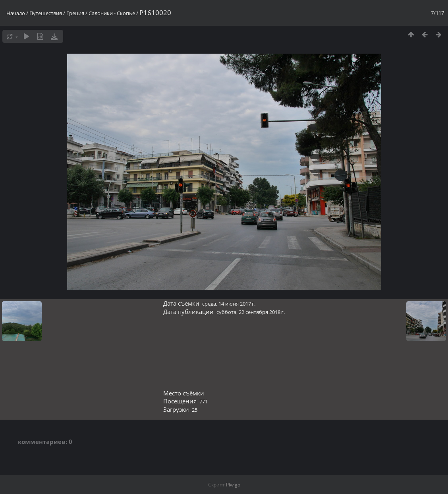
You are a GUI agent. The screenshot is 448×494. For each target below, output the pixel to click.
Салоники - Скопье (112, 13)
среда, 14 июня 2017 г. (229, 304)
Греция (75, 13)
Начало (16, 13)
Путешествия (46, 13)
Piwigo (233, 485)
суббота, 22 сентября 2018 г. (251, 312)
